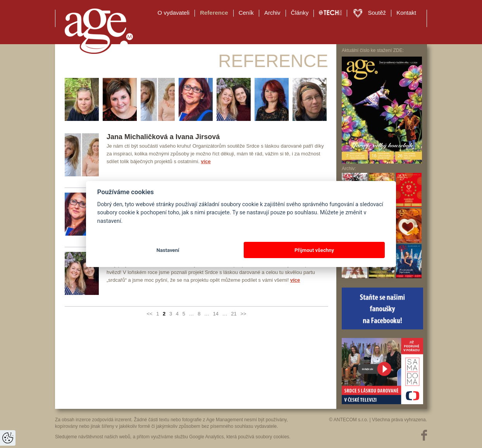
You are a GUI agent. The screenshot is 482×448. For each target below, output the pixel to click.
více (206, 161)
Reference (214, 13)
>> (243, 314)
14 (216, 314)
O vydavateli (174, 13)
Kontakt (406, 13)
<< (149, 314)
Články (300, 13)
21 (234, 314)
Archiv (272, 13)
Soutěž (377, 13)
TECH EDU (330, 13)
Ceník (246, 13)
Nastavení (168, 250)
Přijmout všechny (314, 250)
